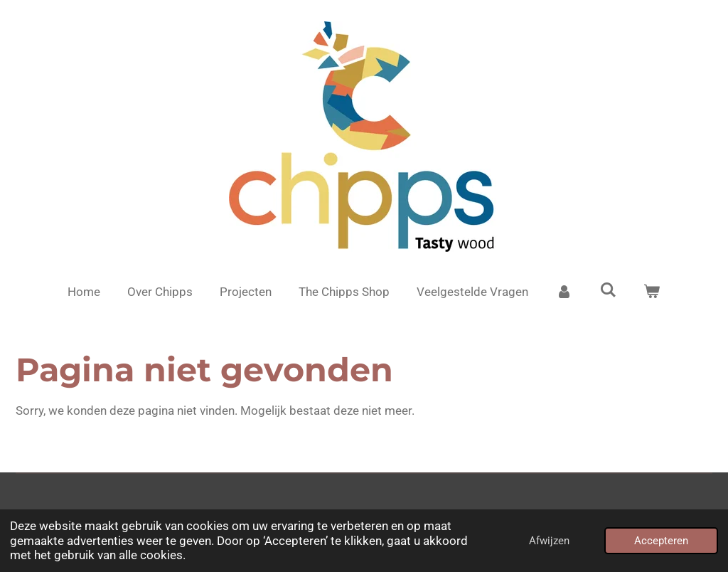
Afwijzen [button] (549, 541)
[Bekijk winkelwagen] (652, 292)
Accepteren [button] (661, 541)
